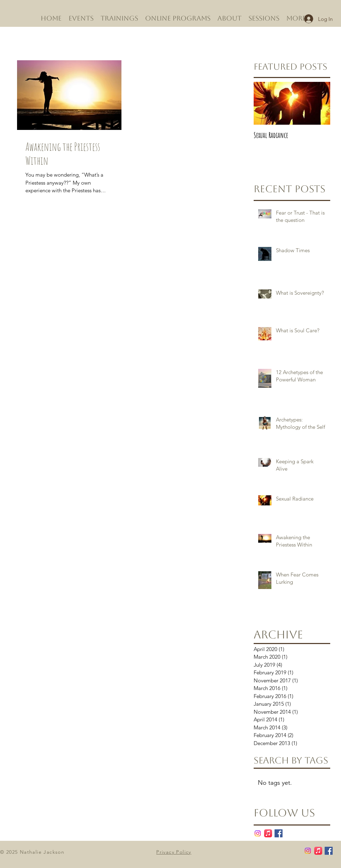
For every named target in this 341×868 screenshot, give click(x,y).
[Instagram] (258, 833)
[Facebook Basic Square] (279, 833)
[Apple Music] (268, 833)
